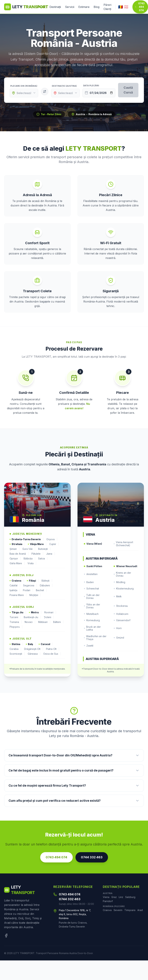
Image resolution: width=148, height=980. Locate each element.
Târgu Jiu (18, 612)
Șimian (15, 549)
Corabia (15, 649)
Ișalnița (15, 590)
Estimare (84, 7)
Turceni (15, 617)
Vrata (32, 563)
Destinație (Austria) (64, 86)
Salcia (43, 559)
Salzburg (130, 897)
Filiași (33, 581)
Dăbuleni (46, 585)
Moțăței (35, 595)
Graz (114, 897)
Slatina (16, 644)
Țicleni (49, 617)
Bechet (41, 590)
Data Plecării (91, 86)
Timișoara (130, 910)
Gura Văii (29, 549)
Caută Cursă (128, 90)
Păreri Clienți (107, 7)
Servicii (70, 7)
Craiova (17, 581)
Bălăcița (30, 559)
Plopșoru (16, 627)
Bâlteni (58, 622)
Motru (35, 612)
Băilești (47, 581)
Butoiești (44, 549)
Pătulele (37, 554)
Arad (140, 910)
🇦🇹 (126, 7)
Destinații (55, 7)
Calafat (15, 585)
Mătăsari (44, 622)
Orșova (52, 539)
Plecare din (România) (24, 86)
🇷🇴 (120, 7)
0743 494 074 (140, 7)
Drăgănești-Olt (34, 649)
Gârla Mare (17, 563)
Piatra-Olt (53, 649)
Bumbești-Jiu (32, 617)
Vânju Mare (37, 544)
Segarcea (30, 585)
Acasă (41, 7)
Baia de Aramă (19, 554)
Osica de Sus (52, 654)
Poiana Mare (18, 595)
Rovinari (50, 612)
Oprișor (15, 559)
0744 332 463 (92, 857)
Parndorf (108, 901)
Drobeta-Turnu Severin (27, 539)
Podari (28, 590)
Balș (31, 644)
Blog (96, 7)
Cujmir (54, 544)
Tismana (16, 622)
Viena (106, 897)
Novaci (30, 622)
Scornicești (17, 654)
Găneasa (34, 654)
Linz (121, 897)
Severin (118, 910)
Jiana (51, 554)
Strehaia (17, 544)
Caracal (46, 644)
